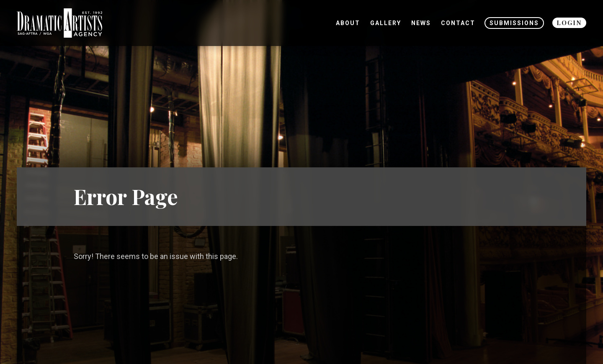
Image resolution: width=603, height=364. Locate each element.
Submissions (514, 23)
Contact (458, 23)
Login (569, 23)
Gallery (386, 23)
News (421, 23)
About (348, 23)
